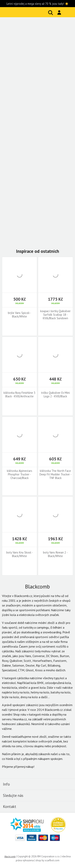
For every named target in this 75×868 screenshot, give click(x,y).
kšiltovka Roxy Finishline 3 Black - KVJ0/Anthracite (19, 395)
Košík (68, 13)
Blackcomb (28, 12)
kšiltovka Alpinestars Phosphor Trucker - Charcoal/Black (20, 474)
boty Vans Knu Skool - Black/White (20, 554)
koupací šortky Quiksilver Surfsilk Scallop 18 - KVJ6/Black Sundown (55, 315)
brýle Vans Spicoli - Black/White (19, 315)
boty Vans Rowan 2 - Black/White (55, 554)
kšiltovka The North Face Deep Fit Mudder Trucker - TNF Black (55, 474)
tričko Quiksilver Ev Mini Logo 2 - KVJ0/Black (55, 395)
